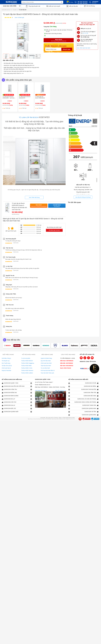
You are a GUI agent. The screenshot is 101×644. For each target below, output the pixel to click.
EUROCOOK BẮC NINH (83, 396)
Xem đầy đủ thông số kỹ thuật (83, 197)
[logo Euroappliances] (85, 369)
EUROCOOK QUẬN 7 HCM (17, 383)
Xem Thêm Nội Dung (34, 197)
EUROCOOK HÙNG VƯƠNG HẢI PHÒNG (83, 402)
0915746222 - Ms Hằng (59, 387)
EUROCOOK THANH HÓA (83, 405)
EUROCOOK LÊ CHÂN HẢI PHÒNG (83, 399)
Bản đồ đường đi (61, 390)
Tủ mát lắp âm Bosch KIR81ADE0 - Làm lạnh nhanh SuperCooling (9, 98)
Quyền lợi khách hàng (46, 358)
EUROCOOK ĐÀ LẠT (17, 399)
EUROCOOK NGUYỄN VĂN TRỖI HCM (17, 386)
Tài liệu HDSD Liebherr (27, 373)
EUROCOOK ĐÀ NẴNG (83, 386)
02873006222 (45, 387)
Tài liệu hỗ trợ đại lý (7, 366)
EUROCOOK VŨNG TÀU (17, 390)
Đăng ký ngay (67, 49)
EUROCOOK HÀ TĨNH (83, 412)
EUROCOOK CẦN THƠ (17, 402)
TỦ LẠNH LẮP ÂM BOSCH (29, 117)
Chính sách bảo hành (46, 363)
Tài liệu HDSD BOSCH (27, 361)
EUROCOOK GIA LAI (17, 405)
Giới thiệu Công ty (6, 358)
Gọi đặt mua (57, 206)
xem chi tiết (85, 33)
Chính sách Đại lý (6, 368)
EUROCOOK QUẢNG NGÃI (17, 412)
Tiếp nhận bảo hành (46, 366)
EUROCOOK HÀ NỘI (83, 383)
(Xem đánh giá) (19, 18)
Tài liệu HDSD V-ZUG (27, 368)
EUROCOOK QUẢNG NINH (83, 409)
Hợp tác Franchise (6, 370)
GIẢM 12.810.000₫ (41, 95)
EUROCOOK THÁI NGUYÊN (83, 390)
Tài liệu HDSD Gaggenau (28, 363)
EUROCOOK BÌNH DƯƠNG (17, 396)
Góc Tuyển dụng (6, 363)
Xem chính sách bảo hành (84, 48)
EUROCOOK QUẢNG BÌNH (83, 415)
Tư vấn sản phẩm (26, 358)
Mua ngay (39, 206)
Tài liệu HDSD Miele (26, 366)
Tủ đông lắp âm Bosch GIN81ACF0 (25, 97)
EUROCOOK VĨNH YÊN (83, 393)
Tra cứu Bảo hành (45, 368)
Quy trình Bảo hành (46, 361)
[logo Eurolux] (95, 369)
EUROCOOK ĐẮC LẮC (17, 409)
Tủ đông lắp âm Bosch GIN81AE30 (40, 97)
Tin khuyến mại (6, 361)
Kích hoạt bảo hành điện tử (48, 370)
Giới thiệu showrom (41, 390)
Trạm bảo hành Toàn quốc (47, 373)
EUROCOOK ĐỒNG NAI (17, 393)
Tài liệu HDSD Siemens (27, 370)
